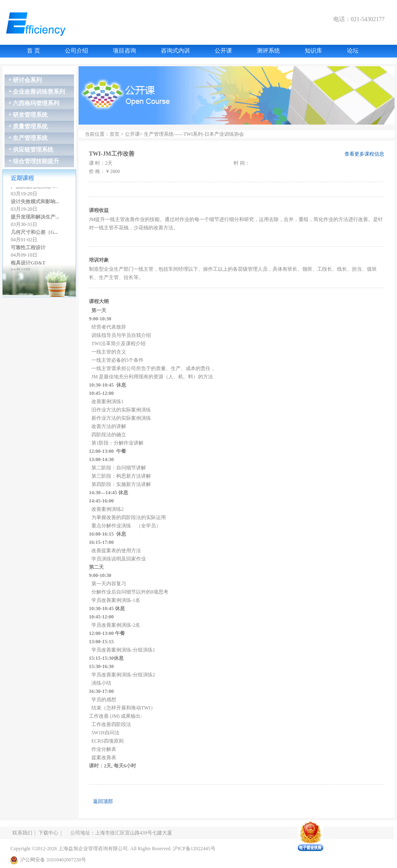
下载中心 (48, 833)
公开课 (223, 51)
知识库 (313, 51)
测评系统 (268, 51)
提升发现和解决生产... (35, 218)
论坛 (353, 51)
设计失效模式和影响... (35, 202)
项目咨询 (124, 51)
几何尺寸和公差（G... (34, 233)
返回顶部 (103, 801)
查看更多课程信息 (364, 154)
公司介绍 (77, 51)
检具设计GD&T (28, 264)
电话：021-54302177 (359, 19)
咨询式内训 (175, 51)
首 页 (33, 51)
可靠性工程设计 (28, 248)
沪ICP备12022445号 (194, 849)
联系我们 (22, 833)
